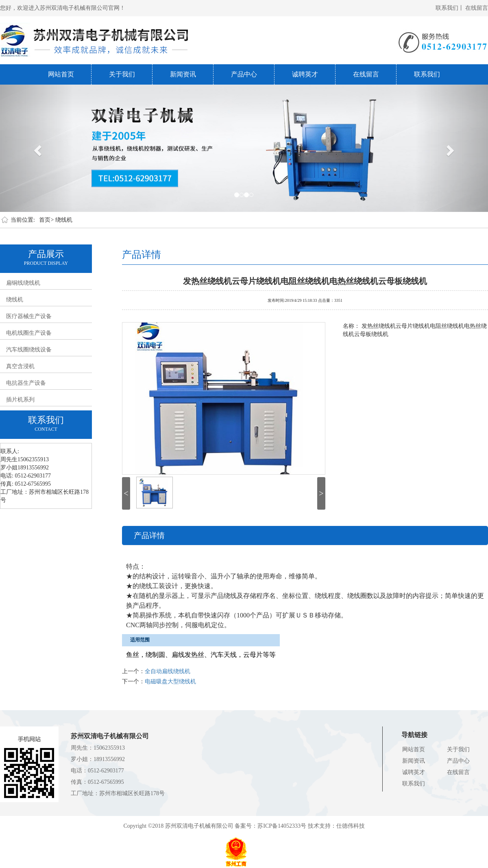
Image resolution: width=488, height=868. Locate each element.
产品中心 (244, 74)
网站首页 (61, 74)
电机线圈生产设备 (29, 333)
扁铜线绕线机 (23, 283)
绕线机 (64, 220)
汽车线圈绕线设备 (29, 350)
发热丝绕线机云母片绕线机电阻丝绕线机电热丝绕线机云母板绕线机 (305, 280)
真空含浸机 (20, 366)
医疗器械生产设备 (29, 316)
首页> (46, 220)
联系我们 (427, 74)
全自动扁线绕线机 (168, 671)
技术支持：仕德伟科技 (336, 826)
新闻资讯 (183, 74)
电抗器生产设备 (26, 383)
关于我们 (122, 74)
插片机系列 (20, 400)
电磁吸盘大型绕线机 (170, 682)
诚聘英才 (305, 74)
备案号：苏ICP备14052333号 (270, 826)
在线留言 (477, 8)
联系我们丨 (450, 8)
